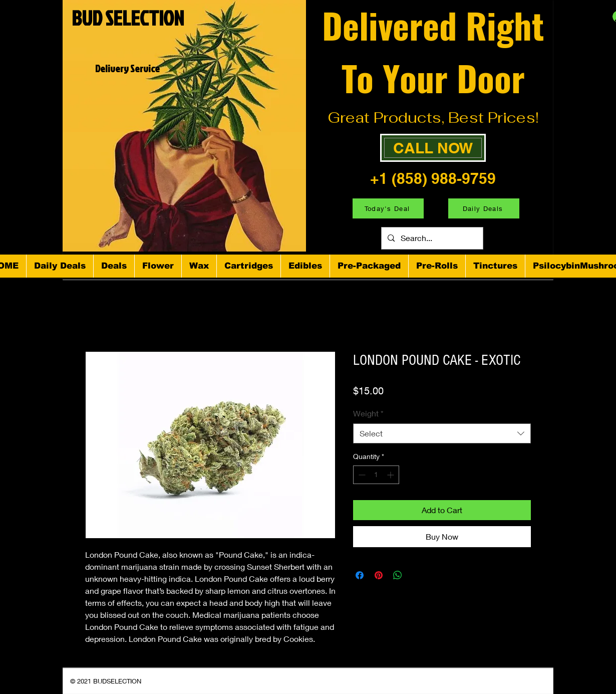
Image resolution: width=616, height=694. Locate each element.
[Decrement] (361, 475)
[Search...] (431, 238)
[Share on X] (417, 575)
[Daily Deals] (484, 208)
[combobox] (442, 433)
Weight (368, 413)
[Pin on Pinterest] (379, 575)
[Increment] (391, 475)
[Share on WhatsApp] (398, 575)
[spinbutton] (376, 475)
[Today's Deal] (388, 208)
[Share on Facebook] (360, 575)
